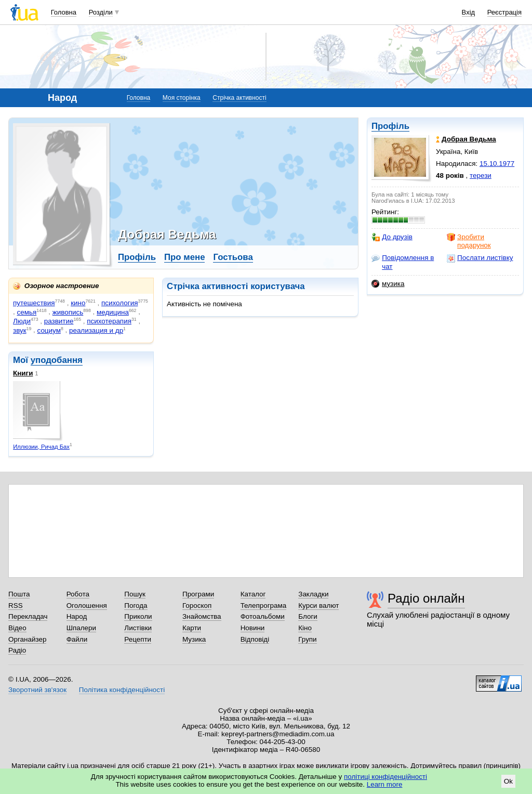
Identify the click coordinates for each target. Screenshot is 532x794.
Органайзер (27, 639)
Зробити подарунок (469, 241)
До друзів (392, 237)
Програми (198, 594)
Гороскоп (197, 606)
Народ (77, 616)
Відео (17, 628)
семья (26, 312)
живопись (68, 312)
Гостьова (233, 257)
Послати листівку (480, 258)
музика (388, 284)
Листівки (138, 628)
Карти (192, 628)
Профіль (390, 126)
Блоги (308, 616)
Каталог (253, 594)
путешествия (34, 303)
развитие (59, 321)
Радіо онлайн (426, 598)
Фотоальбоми (263, 616)
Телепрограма (264, 606)
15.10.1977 (497, 164)
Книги (23, 373)
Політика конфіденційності (122, 690)
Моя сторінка (182, 98)
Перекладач (28, 616)
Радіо (17, 650)
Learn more (385, 784)
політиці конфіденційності (385, 777)
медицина (113, 312)
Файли (77, 639)
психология (119, 303)
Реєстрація (504, 12)
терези (481, 175)
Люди (22, 321)
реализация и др (96, 330)
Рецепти (138, 639)
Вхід (469, 12)
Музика (194, 639)
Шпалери (81, 628)
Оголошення (87, 606)
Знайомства (202, 616)
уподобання (57, 360)
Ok (508, 781)
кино (78, 303)
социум (49, 330)
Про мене (185, 257)
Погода (136, 606)
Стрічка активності (239, 98)
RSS (16, 606)
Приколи (138, 616)
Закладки (313, 594)
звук (20, 330)
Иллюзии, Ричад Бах (41, 447)
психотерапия (109, 321)
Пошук (135, 594)
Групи (307, 639)
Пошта (19, 594)
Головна (64, 12)
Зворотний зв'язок (37, 690)
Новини (253, 628)
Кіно (305, 628)
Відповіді (255, 639)
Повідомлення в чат (403, 262)
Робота (78, 594)
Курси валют (318, 606)
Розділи (101, 12)
